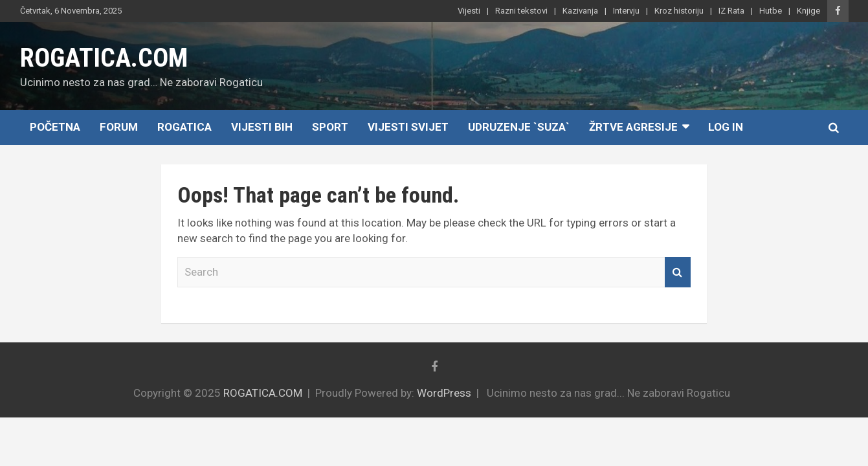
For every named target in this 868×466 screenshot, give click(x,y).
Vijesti (469, 11)
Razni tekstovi (521, 11)
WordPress (444, 393)
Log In (726, 127)
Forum (119, 127)
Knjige (808, 11)
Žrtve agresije (633, 127)
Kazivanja (580, 11)
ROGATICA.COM (104, 58)
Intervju (626, 11)
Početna (55, 127)
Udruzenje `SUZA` (519, 127)
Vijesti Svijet (408, 127)
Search (678, 272)
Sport (330, 127)
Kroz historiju (679, 11)
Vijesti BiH (262, 127)
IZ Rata (731, 11)
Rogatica (184, 127)
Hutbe (771, 11)
